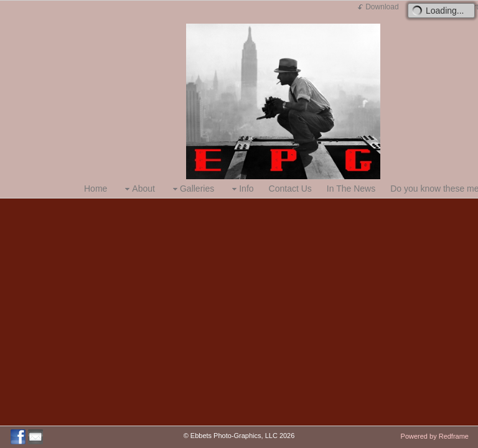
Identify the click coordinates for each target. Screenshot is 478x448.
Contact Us (290, 189)
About (138, 189)
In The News (351, 189)
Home (96, 189)
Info (241, 189)
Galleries (192, 189)
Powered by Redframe (435, 436)
